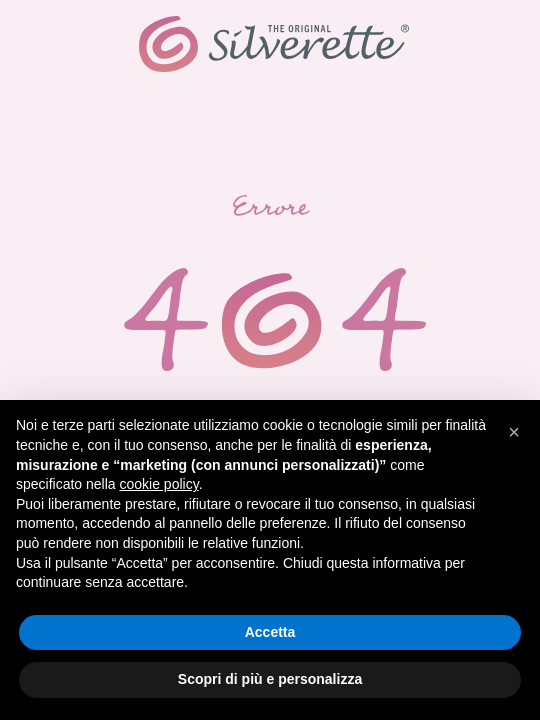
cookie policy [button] (159, 484)
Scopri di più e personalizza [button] (270, 679)
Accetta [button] (270, 632)
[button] (514, 432)
